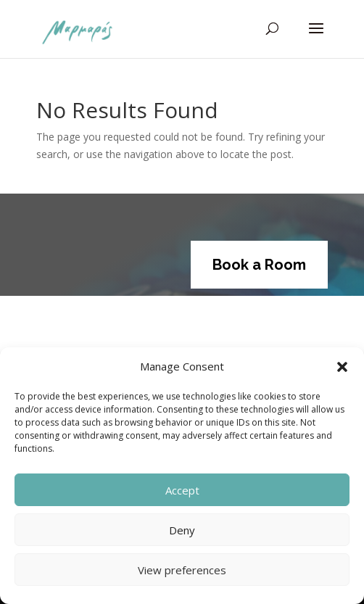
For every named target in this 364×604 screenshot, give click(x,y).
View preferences (182, 570)
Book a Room (259, 265)
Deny (182, 530)
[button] (342, 367)
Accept (182, 490)
